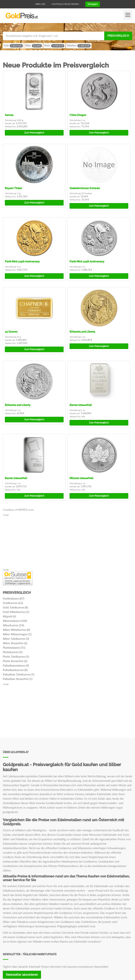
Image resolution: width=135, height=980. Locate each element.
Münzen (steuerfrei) (81, 478)
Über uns (40, 4)
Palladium (79, 46)
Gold (13, 46)
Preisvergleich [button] (34, 133)
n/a (83, 416)
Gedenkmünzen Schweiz (85, 188)
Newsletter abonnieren (22, 975)
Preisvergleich (118, 36)
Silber (34, 46)
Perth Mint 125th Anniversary (22, 262)
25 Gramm (11, 332)
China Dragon (78, 115)
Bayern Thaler (13, 188)
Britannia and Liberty (82, 332)
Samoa (9, 115)
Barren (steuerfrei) (81, 405)
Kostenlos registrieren (65, 4)
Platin (54, 46)
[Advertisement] (67, 542)
